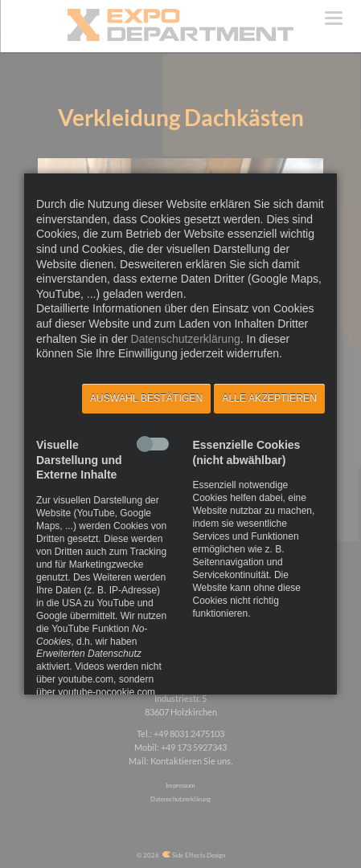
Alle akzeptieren (269, 398)
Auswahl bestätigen (147, 398)
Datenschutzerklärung (186, 339)
